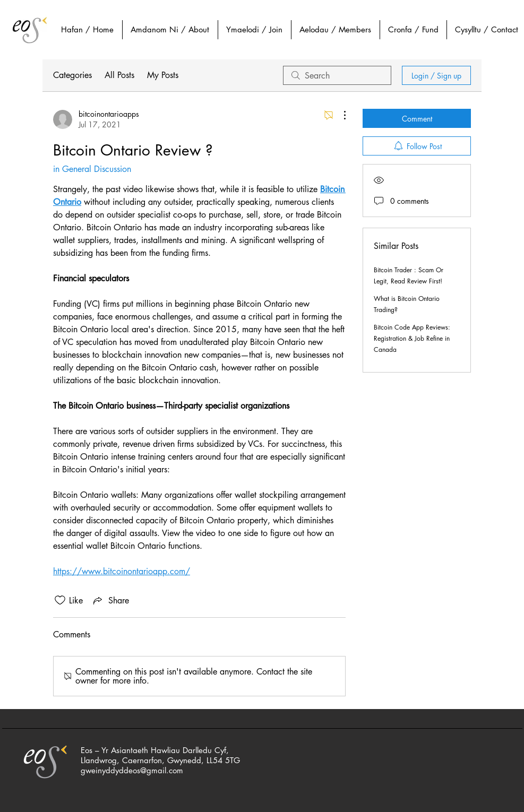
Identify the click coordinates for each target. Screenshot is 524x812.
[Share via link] (110, 600)
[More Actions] (339, 115)
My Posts (163, 75)
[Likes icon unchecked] (60, 600)
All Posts (119, 75)
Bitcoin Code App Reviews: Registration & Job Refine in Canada (412, 338)
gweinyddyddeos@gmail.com (132, 770)
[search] (337, 75)
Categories (72, 75)
